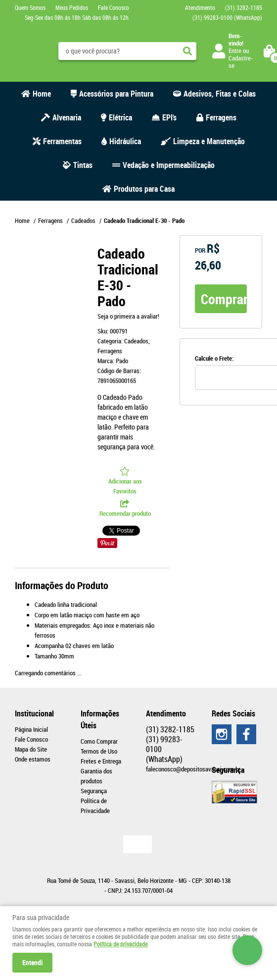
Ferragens (221, 117)
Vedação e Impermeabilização (169, 165)
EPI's (169, 117)
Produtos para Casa (144, 189)
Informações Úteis (100, 719)
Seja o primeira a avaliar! (128, 316)
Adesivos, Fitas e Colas (220, 94)
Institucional (34, 713)
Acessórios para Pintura (116, 94)
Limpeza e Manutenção (209, 141)
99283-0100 (227, 17)
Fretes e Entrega (101, 761)
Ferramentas (62, 141)
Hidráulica (125, 141)
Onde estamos (33, 759)
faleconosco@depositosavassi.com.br (193, 769)
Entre (235, 51)
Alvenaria (67, 117)
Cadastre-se (241, 62)
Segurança (94, 791)
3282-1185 (244, 7)
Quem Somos (30, 7)
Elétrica (120, 117)
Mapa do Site (31, 749)
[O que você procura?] (187, 51)
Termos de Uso (99, 751)
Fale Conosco (114, 7)
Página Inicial (31, 729)
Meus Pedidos (72, 7)
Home (42, 94)
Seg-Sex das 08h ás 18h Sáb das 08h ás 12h (77, 17)
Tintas (83, 165)
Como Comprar (99, 741)
